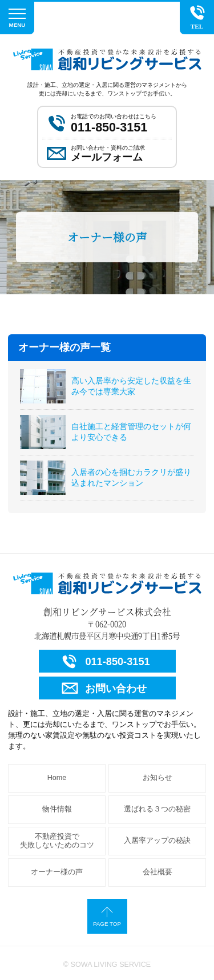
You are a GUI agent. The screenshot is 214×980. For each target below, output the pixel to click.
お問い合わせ (103, 688)
